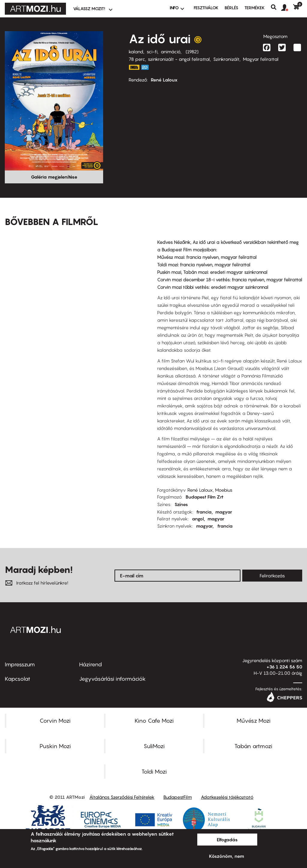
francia (204, 512)
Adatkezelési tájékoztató (227, 797)
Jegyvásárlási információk (112, 679)
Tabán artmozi (253, 746)
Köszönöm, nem (227, 856)
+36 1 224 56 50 (284, 667)
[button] (287, 8)
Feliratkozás (272, 576)
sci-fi (152, 52)
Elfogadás (227, 840)
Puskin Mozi (55, 746)
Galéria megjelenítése (54, 177)
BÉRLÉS (231, 8)
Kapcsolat (18, 679)
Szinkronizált (226, 59)
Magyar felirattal (261, 59)
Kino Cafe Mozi (154, 721)
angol (198, 519)
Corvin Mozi (55, 721)
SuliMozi (154, 746)
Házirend (91, 664)
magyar (224, 512)
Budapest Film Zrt (204, 497)
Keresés (276, 7)
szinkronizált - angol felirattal (179, 59)
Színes (181, 504)
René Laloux (164, 80)
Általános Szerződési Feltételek (122, 797)
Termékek (255, 8)
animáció (171, 52)
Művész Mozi (253, 721)
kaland (136, 52)
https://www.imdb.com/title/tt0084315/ (134, 67)
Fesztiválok (206, 8)
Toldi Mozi (154, 772)
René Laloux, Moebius (210, 490)
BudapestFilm (178, 797)
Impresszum (20, 664)
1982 (192, 52)
